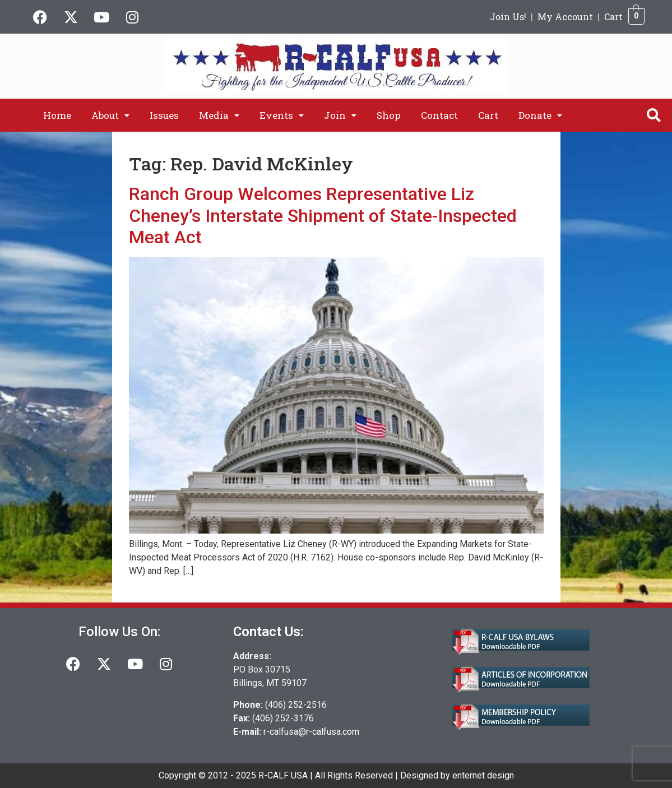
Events (282, 115)
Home (57, 115)
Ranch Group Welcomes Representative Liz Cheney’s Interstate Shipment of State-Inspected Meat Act (323, 215)
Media (219, 115)
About (110, 115)
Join (340, 115)
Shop (389, 115)
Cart (613, 17)
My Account (565, 17)
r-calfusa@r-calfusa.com (311, 732)
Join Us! (508, 17)
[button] (110, 115)
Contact (439, 115)
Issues (164, 115)
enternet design (483, 775)
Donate (540, 115)
